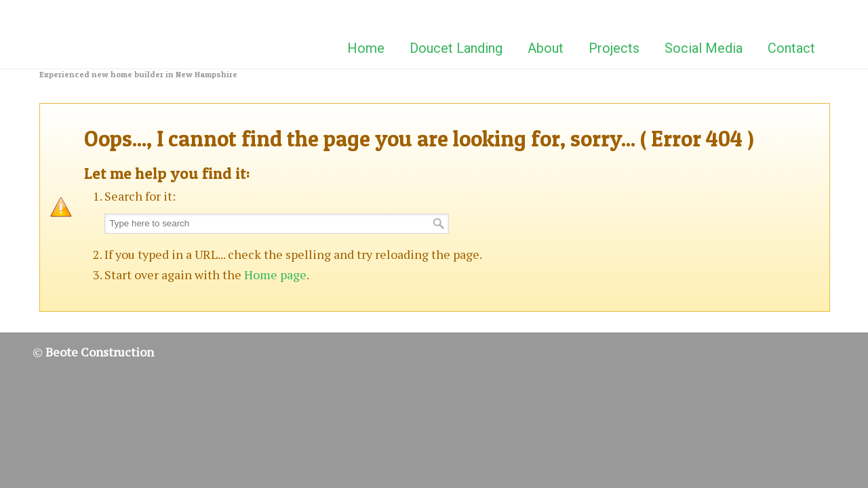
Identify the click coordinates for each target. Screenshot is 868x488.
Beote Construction (107, 33)
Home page (275, 274)
